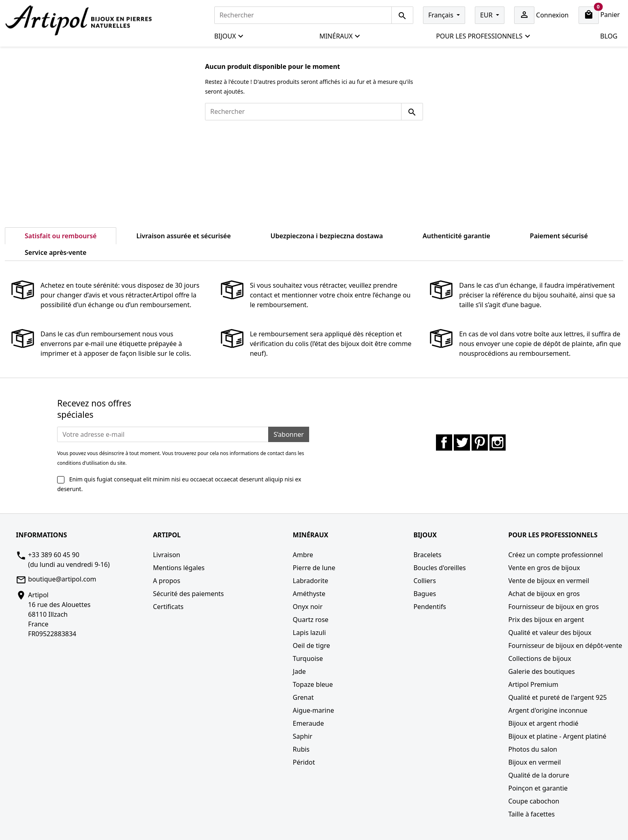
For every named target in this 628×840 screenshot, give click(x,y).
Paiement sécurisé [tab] (559, 236)
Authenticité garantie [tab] (456, 236)
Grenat (303, 697)
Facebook (444, 442)
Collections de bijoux (539, 658)
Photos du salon (533, 749)
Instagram (498, 442)
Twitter (462, 442)
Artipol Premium (533, 684)
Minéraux (340, 36)
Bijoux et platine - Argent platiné (557, 736)
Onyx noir (308, 607)
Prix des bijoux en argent (546, 620)
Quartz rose (311, 620)
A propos (166, 581)
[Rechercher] (303, 15)
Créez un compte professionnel (555, 555)
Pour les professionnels (483, 36)
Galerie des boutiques (541, 671)
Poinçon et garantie (538, 788)
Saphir (303, 736)
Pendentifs (429, 607)
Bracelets (427, 555)
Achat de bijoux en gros (544, 594)
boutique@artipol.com (62, 579)
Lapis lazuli (310, 633)
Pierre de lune (314, 568)
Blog (609, 36)
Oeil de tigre (312, 645)
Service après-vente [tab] (56, 252)
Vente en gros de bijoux (544, 568)
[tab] (126, 248)
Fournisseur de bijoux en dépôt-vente (565, 645)
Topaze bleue (313, 684)
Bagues (425, 594)
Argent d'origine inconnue (548, 710)
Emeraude (309, 723)
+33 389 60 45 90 (53, 555)
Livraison (166, 555)
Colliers (424, 581)
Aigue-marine (314, 710)
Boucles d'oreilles (439, 568)
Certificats (168, 607)
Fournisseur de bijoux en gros (553, 607)
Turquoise (308, 658)
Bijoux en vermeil (534, 762)
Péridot (304, 762)
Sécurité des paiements (188, 594)
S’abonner (289, 434)
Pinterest (480, 442)
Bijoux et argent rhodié (543, 723)
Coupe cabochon (534, 801)
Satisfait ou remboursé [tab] (61, 236)
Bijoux (229, 36)
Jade (299, 671)
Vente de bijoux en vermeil (549, 581)
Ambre (303, 555)
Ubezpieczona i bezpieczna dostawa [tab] (327, 236)
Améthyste (309, 594)
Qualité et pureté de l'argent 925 (557, 697)
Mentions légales (179, 568)
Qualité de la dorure (538, 775)
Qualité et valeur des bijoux (550, 633)
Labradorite (311, 581)
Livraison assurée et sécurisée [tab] (183, 236)
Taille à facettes (531, 814)
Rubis (301, 749)
